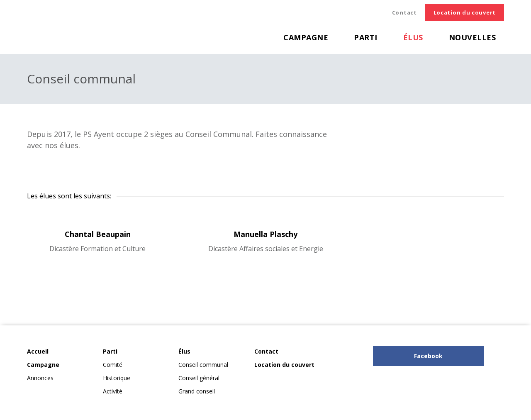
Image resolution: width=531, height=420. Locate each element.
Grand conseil (197, 391)
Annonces (40, 378)
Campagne (306, 37)
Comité (113, 365)
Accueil (38, 351)
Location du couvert (465, 12)
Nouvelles (473, 37)
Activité (113, 391)
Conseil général (199, 378)
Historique (117, 378)
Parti (366, 37)
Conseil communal (203, 365)
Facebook (428, 356)
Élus (413, 37)
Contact (404, 12)
